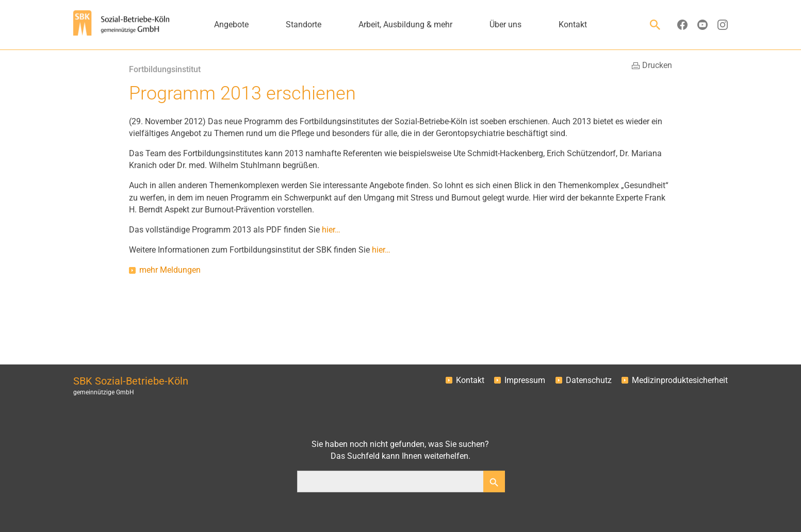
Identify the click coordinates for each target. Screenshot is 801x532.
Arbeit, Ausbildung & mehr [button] (405, 25)
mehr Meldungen (170, 270)
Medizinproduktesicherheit (680, 380)
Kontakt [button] (573, 25)
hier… (331, 230)
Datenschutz (589, 380)
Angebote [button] (231, 25)
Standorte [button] (304, 25)
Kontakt (470, 380)
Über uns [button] (505, 25)
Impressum (525, 380)
